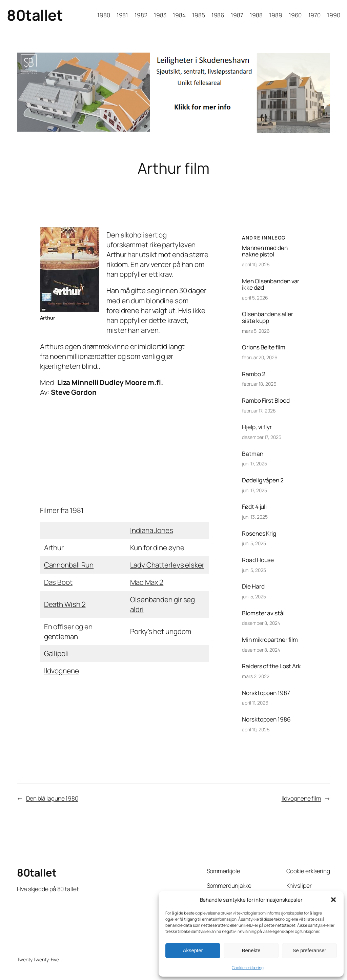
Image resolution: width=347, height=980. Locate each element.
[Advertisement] (124, 451)
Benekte (251, 950)
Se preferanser (309, 950)
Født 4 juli (254, 507)
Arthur (54, 547)
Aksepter (193, 950)
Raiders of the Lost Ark (271, 666)
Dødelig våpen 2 (263, 480)
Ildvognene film (301, 798)
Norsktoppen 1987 (266, 693)
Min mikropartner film (270, 640)
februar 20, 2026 (260, 357)
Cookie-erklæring (248, 968)
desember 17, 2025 (261, 437)
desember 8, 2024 (261, 623)
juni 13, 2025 (255, 517)
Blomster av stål (263, 613)
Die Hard (253, 587)
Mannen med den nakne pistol (265, 251)
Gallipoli (56, 653)
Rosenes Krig (259, 534)
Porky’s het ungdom (161, 631)
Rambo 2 (253, 374)
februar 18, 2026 (259, 384)
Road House (258, 560)
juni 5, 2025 (254, 543)
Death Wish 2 (65, 604)
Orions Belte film (263, 347)
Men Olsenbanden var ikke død (271, 284)
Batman (252, 454)
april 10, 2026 (256, 264)
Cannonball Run (69, 565)
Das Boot (58, 582)
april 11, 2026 (255, 703)
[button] (333, 900)
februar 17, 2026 (259, 411)
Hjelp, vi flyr (257, 427)
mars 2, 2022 (256, 676)
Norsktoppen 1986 (266, 719)
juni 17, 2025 (254, 464)
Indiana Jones (152, 530)
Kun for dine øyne (157, 547)
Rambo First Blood (266, 401)
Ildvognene (62, 671)
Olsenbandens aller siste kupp (267, 317)
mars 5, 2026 (256, 331)
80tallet (35, 15)
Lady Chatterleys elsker (167, 565)
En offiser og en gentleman (68, 631)
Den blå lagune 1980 (52, 798)
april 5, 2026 (255, 298)
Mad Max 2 (147, 582)
